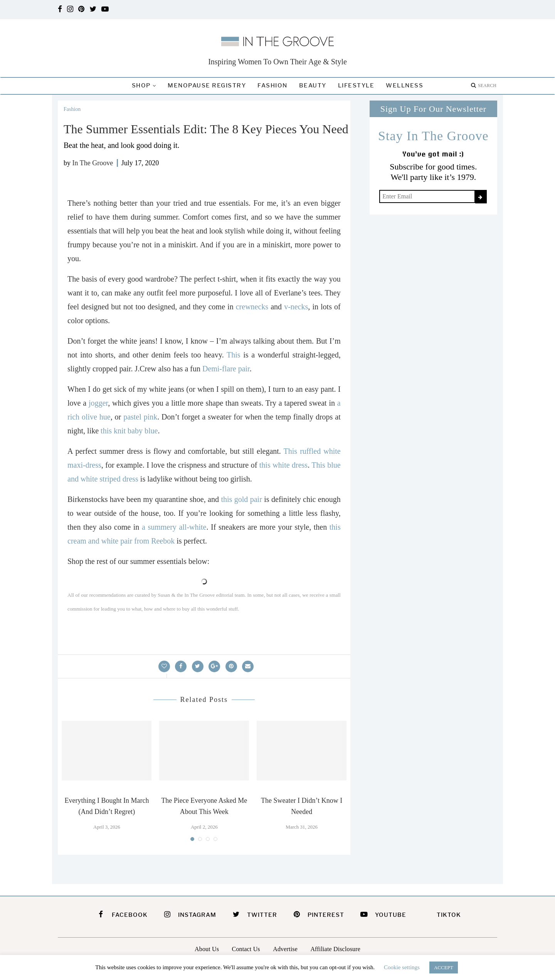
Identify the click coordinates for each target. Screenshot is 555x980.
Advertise (285, 949)
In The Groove (93, 163)
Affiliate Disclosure (335, 949)
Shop (141, 86)
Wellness (404, 86)
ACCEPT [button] (444, 967)
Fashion (272, 86)
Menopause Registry (207, 86)
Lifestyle (356, 86)
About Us (207, 949)
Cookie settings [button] (402, 967)
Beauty (313, 86)
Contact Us (246, 949)
